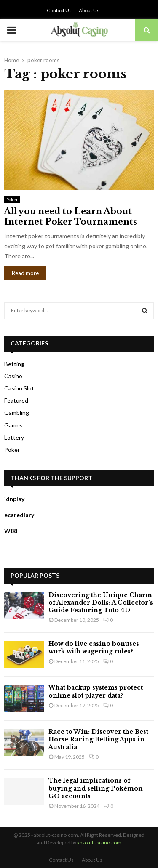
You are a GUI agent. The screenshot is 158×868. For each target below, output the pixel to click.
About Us (89, 10)
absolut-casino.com (99, 843)
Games (13, 425)
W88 (11, 531)
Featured (16, 400)
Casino (13, 376)
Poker (12, 199)
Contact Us (59, 10)
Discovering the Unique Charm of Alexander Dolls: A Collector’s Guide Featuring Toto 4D (101, 603)
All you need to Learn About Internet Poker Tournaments (71, 216)
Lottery (14, 437)
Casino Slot (19, 388)
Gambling (17, 413)
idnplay (14, 499)
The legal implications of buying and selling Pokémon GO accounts (96, 788)
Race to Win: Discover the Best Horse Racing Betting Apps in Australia (98, 739)
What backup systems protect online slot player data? (96, 691)
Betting (14, 364)
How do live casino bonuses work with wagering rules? (94, 648)
